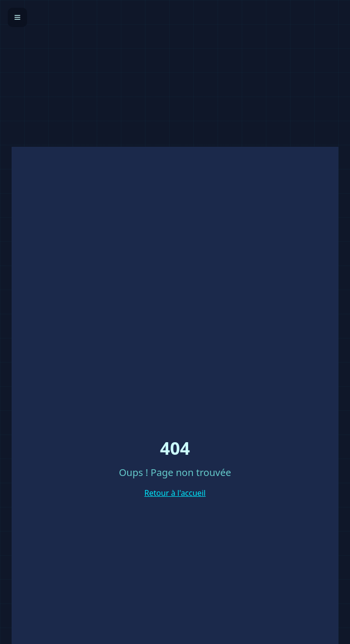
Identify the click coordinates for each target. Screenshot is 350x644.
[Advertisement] (175, 68)
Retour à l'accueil (175, 493)
